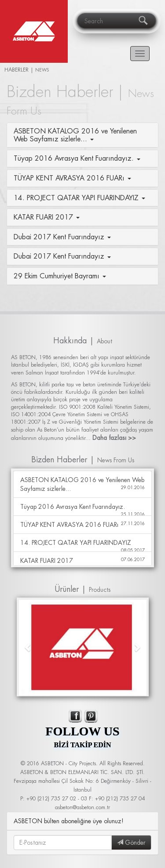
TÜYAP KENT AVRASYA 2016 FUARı (82, 525)
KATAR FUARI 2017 (82, 561)
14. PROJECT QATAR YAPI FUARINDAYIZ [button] (79, 198)
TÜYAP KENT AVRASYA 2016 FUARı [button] (72, 178)
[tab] (82, 135)
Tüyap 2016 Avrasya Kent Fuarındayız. (82, 509)
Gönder (131, 843)
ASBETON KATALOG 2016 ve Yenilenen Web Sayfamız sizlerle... (82, 484)
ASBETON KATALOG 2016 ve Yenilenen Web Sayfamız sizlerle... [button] (75, 135)
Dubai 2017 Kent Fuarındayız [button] (62, 237)
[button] (29, 647)
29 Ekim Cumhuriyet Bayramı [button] (60, 276)
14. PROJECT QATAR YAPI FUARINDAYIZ (82, 545)
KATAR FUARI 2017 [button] (47, 217)
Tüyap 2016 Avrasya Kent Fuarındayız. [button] (77, 158)
